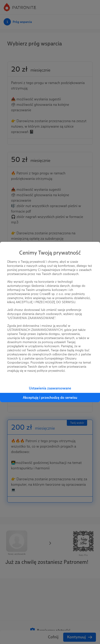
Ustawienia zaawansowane (50, 388)
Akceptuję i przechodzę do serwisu (50, 398)
